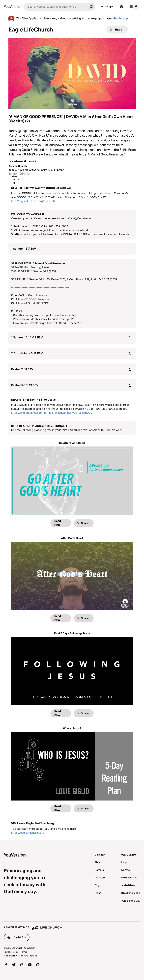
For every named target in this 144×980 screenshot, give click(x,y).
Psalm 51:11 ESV (22, 369)
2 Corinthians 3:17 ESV (27, 353)
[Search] (56, 7)
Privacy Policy (11, 952)
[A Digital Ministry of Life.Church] (72, 926)
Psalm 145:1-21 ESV (25, 385)
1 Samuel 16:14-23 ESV (27, 337)
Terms (24, 952)
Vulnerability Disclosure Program (21, 956)
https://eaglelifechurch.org (28, 833)
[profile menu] (134, 7)
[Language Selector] (121, 7)
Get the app (107, 6)
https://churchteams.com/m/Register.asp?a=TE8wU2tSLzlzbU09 (52, 413)
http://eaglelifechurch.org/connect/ (33, 201)
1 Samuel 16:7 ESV (24, 249)
